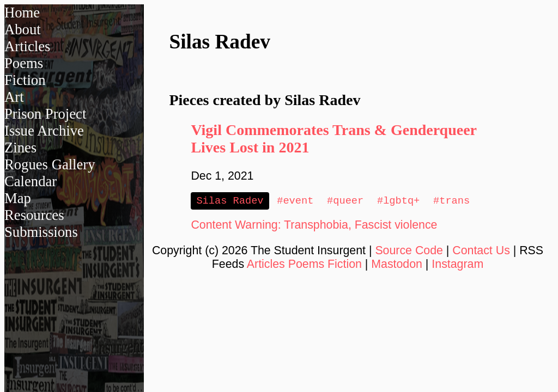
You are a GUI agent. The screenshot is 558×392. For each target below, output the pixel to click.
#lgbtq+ (398, 201)
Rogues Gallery (50, 164)
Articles (27, 46)
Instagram (457, 265)
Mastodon (397, 265)
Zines (20, 148)
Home (22, 13)
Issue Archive (44, 131)
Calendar (31, 181)
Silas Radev (230, 201)
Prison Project (45, 114)
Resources (34, 215)
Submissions (41, 232)
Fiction (25, 80)
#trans (451, 201)
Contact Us (481, 252)
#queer (345, 201)
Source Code (409, 252)
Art (14, 97)
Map (18, 198)
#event (295, 201)
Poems (24, 63)
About (23, 29)
